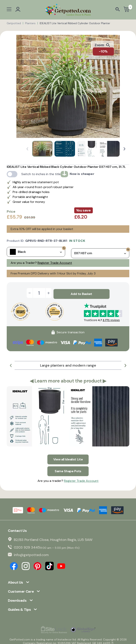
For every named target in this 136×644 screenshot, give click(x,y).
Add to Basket (81, 293)
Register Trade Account (55, 263)
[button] (124, 149)
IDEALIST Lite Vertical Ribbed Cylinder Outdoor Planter (75, 23)
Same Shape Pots (68, 468)
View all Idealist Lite (68, 458)
